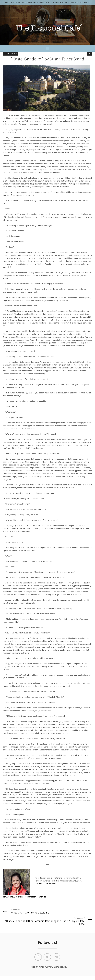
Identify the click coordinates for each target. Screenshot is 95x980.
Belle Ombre (51, 884)
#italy (6, 897)
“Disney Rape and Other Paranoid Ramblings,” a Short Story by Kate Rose (47, 921)
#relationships (17, 897)
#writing (42, 897)
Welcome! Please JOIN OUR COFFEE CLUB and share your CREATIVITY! (47, 3)
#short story (30, 897)
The (74, 881)
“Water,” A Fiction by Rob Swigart (47, 911)
